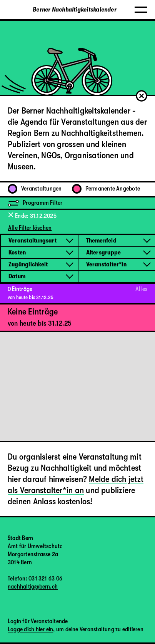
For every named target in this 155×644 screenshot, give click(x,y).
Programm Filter (35, 203)
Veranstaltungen (35, 189)
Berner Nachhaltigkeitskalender (75, 10)
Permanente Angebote (106, 189)
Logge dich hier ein (30, 629)
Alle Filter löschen (30, 228)
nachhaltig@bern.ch (33, 587)
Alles (141, 289)
